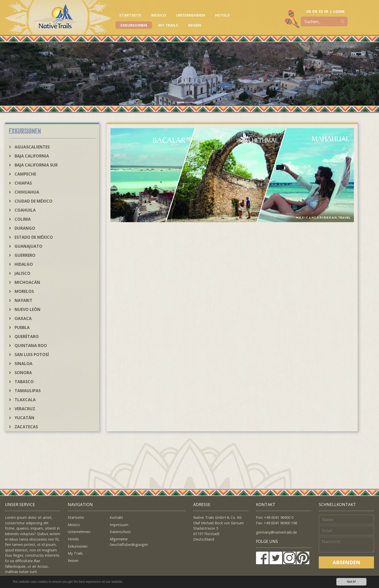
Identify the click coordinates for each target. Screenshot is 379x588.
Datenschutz (120, 532)
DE (309, 11)
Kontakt (116, 517)
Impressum (119, 525)
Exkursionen (134, 25)
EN (315, 11)
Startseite (130, 15)
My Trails (168, 25)
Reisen (195, 25)
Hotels (222, 15)
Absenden (346, 562)
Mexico (159, 15)
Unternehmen (191, 15)
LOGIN (339, 11)
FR (326, 11)
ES (321, 11)
